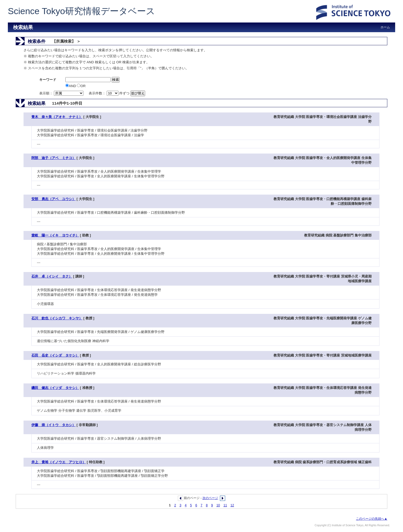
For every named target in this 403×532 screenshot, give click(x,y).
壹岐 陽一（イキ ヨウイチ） (55, 235)
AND (71, 86)
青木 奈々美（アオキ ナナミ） (57, 117)
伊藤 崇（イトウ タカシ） (53, 425)
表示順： (62, 93)
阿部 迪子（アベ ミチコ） (53, 158)
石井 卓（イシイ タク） (52, 276)
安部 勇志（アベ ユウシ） (53, 199)
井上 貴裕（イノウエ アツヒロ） (59, 462)
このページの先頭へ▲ (372, 519)
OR (81, 86)
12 (232, 505)
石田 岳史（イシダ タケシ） (55, 355)
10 (218, 505)
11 (225, 505)
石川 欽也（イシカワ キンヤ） (57, 318)
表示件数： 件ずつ (110, 93)
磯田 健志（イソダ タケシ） (55, 388)
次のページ (210, 498)
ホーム (385, 27)
